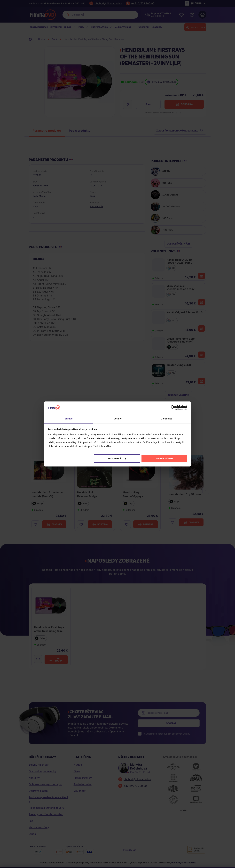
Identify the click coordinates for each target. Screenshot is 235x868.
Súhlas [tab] (69, 419)
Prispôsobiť (117, 458)
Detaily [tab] (117, 419)
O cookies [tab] (167, 419)
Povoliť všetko (164, 458)
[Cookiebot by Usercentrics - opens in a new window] (173, 408)
